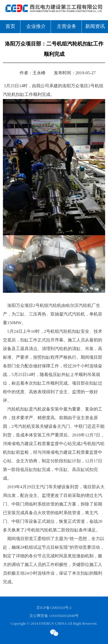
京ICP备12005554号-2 (54, 608)
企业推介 (36, 26)
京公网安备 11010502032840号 (54, 616)
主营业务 (67, 26)
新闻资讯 (95, 26)
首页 (10, 26)
